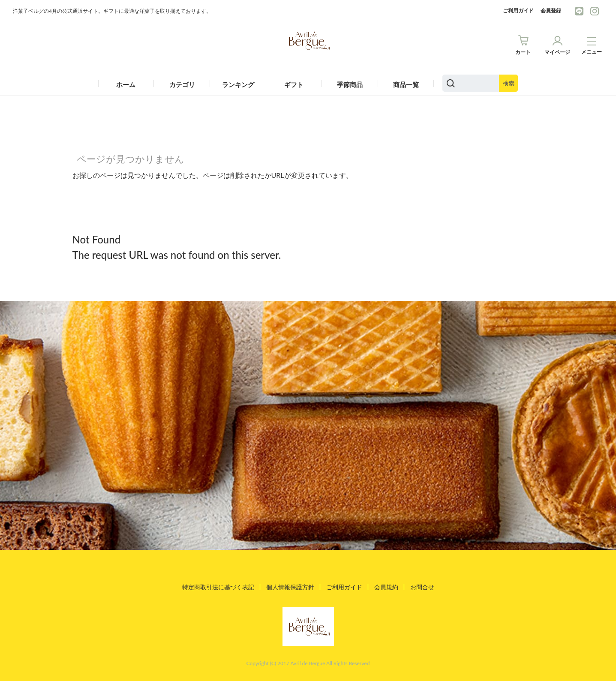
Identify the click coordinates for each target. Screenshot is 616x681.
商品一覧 (406, 84)
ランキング (238, 84)
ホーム (126, 84)
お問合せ (422, 587)
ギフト (294, 84)
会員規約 (386, 587)
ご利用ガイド (518, 10)
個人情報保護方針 (290, 587)
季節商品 (350, 84)
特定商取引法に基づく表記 (218, 587)
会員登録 (551, 10)
